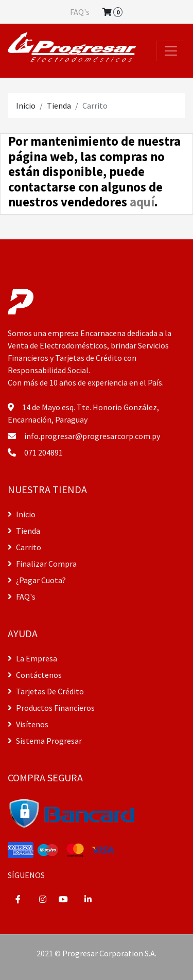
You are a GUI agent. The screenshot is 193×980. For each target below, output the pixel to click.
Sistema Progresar (45, 741)
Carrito (24, 547)
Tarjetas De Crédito (46, 691)
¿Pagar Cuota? (37, 580)
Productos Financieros (51, 708)
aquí (142, 202)
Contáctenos (35, 675)
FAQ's (80, 12)
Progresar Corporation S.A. (109, 953)
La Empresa (32, 658)
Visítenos (28, 724)
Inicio (26, 106)
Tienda (59, 106)
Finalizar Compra (42, 564)
